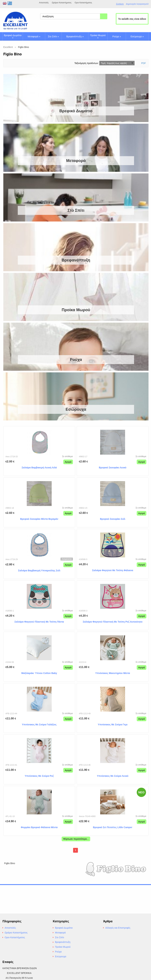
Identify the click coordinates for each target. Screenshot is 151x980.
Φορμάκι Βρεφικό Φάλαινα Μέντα (39, 827)
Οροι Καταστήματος (83, 3)
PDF (144, 63)
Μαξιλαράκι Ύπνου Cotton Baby (39, 673)
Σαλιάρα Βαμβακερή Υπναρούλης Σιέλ (39, 570)
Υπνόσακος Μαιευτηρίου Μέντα (113, 673)
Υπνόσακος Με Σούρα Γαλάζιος (39, 725)
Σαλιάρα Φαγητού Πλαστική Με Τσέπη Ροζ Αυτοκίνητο (113, 622)
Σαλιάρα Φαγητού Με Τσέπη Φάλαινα (113, 570)
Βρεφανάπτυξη (75, 36)
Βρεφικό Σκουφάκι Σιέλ (113, 519)
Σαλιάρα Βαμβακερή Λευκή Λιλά (39, 468)
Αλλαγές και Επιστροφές (118, 928)
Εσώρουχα (137, 36)
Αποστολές (44, 3)
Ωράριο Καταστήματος (62, 3)
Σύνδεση (120, 4)
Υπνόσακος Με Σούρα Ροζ (39, 776)
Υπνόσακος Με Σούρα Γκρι (113, 725)
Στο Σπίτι (53, 36)
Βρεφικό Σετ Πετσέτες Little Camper (113, 827)
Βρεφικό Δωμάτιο (13, 36)
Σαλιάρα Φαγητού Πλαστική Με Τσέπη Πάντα (39, 622)
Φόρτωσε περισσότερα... (76, 839)
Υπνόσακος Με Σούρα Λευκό (113, 776)
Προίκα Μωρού (98, 36)
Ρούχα (117, 36)
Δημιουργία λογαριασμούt (137, 4)
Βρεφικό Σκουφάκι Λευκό (113, 468)
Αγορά (68, 462)
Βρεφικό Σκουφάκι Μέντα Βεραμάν (39, 519)
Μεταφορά (34, 36)
